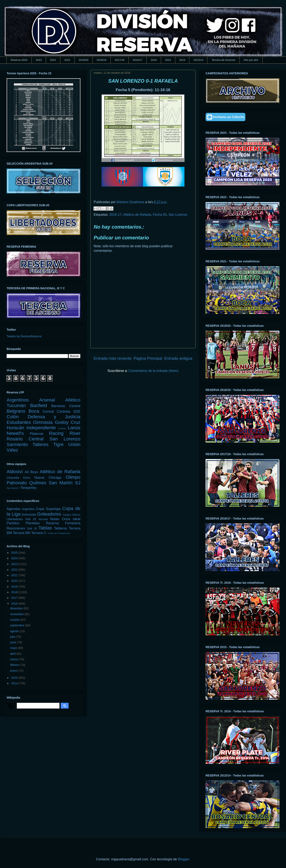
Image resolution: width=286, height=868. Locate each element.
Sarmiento (17, 444)
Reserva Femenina (63, 523)
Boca (34, 411)
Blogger (183, 859)
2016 (154, 60)
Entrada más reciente (113, 358)
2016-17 (116, 215)
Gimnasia (43, 422)
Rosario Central (25, 439)
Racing (56, 433)
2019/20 (83, 60)
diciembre (17, 608)
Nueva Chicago (48, 478)
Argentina (28, 509)
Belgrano (16, 411)
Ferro (27, 478)
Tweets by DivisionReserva (24, 336)
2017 (15, 598)
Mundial (43, 519)
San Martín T (13, 488)
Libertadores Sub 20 (21, 519)
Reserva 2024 (19, 60)
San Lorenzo (178, 215)
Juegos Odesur (71, 515)
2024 (15, 558)
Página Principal (148, 358)
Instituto (62, 428)
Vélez (12, 450)
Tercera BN (22, 533)
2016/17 (138, 60)
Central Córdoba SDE (61, 412)
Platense (37, 434)
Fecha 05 (160, 215)
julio (13, 637)
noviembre (17, 614)
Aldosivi (15, 472)
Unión (74, 444)
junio (14, 642)
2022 (53, 60)
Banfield (38, 406)
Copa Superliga (48, 509)
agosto (15, 631)
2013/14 (198, 60)
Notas (55, 519)
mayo (14, 648)
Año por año (251, 60)
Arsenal (47, 400)
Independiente (41, 428)
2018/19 (101, 60)
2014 (182, 60)
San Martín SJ (65, 483)
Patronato (17, 483)
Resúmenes (16, 528)
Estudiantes (19, 422)
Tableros (60, 528)
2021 (67, 60)
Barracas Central (66, 406)
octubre (15, 620)
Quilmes (38, 483)
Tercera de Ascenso (223, 60)
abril (13, 654)
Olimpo (73, 477)
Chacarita (13, 478)
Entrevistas (29, 515)
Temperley (29, 488)
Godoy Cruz (68, 422)
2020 (15, 581)
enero (14, 671)
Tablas (45, 528)
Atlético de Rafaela (137, 215)
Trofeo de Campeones (59, 533)
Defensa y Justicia (54, 417)
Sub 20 (32, 528)
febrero (15, 665)
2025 (15, 553)
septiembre (18, 625)
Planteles (33, 523)
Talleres (41, 444)
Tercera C (39, 533)
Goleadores (49, 514)
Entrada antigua (178, 358)
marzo (15, 659)
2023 (39, 60)
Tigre (58, 444)
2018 (15, 592)
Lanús (74, 428)
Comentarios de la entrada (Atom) (153, 371)
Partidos (13, 523)
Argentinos (18, 400)
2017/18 (119, 60)
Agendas (13, 509)
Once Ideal (71, 519)
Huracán (15, 428)
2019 (15, 587)
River (75, 433)
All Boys (31, 472)
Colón (13, 417)
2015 (168, 60)
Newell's (15, 433)
